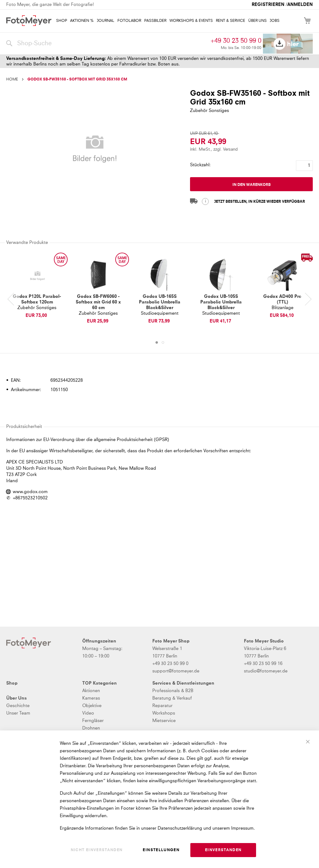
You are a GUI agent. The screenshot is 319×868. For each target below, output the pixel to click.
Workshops (164, 713)
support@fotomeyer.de (176, 671)
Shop (12, 683)
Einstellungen (161, 850)
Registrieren (268, 5)
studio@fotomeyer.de (266, 671)
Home (12, 80)
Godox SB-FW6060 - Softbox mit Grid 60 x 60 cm (98, 302)
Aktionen (91, 691)
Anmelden (300, 5)
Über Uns (17, 698)
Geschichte (18, 706)
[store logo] (29, 21)
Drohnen (91, 728)
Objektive (92, 706)
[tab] (159, 363)
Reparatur (162, 706)
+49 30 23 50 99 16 (263, 664)
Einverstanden (223, 850)
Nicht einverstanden (97, 850)
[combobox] (107, 44)
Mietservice (164, 721)
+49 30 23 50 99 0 (236, 41)
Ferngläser (93, 721)
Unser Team (18, 713)
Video (88, 713)
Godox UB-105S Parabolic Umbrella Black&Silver (221, 302)
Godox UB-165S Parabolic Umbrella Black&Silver (160, 302)
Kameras (91, 698)
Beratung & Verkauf (172, 698)
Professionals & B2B (173, 691)
